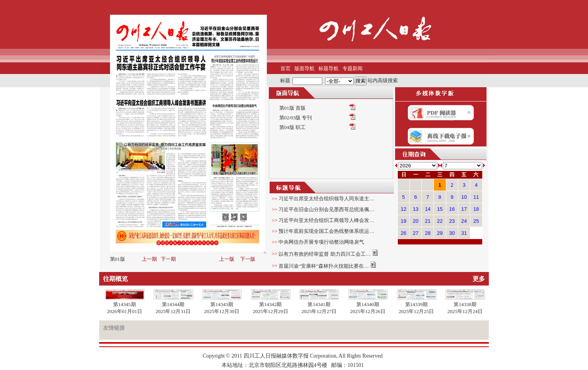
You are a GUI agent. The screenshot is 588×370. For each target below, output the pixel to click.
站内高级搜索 (383, 80)
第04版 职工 (292, 127)
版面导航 (304, 68)
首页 (285, 68)
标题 (285, 80)
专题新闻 (352, 68)
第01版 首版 (292, 108)
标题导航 (328, 68)
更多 (479, 279)
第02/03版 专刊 (296, 118)
